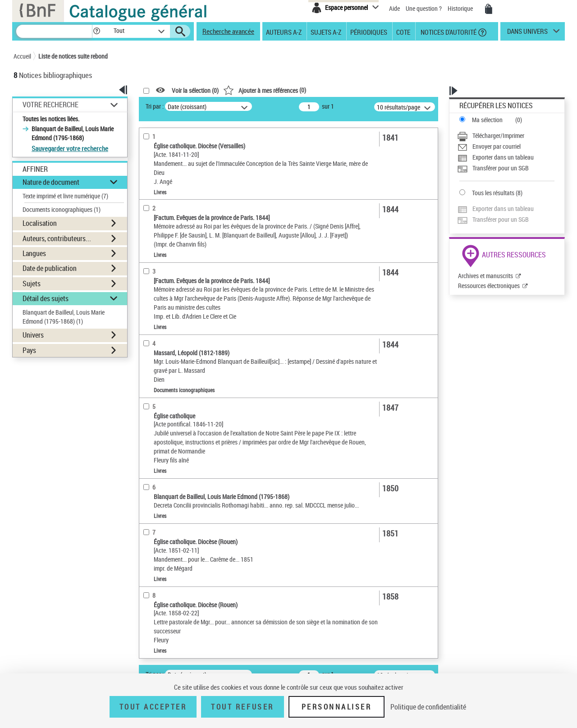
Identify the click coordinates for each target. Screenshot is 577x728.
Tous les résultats (493, 193)
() (265, 90)
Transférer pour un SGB (501, 168)
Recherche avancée (228, 31)
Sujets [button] (32, 284)
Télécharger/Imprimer (498, 135)
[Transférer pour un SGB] (506, 168)
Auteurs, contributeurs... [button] (57, 238)
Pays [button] (29, 350)
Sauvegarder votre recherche (70, 148)
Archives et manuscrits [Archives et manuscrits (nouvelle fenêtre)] (485, 276)
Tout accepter (153, 707)
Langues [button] (34, 253)
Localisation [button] (40, 223)
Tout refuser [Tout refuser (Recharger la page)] (242, 707)
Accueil (22, 56)
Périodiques (369, 32)
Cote (403, 32)
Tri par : (155, 106)
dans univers (527, 33)
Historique (461, 8)
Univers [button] (33, 335)
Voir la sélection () (195, 90)
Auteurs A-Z (284, 32)
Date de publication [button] (50, 268)
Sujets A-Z (326, 32)
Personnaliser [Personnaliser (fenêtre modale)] (337, 707)
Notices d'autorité (448, 32)
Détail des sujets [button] (46, 298)
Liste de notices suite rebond (73, 56)
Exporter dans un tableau (503, 157)
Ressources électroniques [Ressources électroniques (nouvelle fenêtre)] (489, 286)
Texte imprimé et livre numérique (65, 196)
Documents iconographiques (62, 209)
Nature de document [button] (51, 182)
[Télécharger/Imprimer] (506, 136)
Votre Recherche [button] (50, 105)
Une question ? (424, 8)
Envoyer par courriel (497, 146)
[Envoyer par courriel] (506, 147)
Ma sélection (487, 120)
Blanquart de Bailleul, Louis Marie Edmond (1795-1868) (64, 317)
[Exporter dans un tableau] (506, 157)
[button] (96, 31)
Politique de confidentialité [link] (428, 707)
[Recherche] (54, 31)
